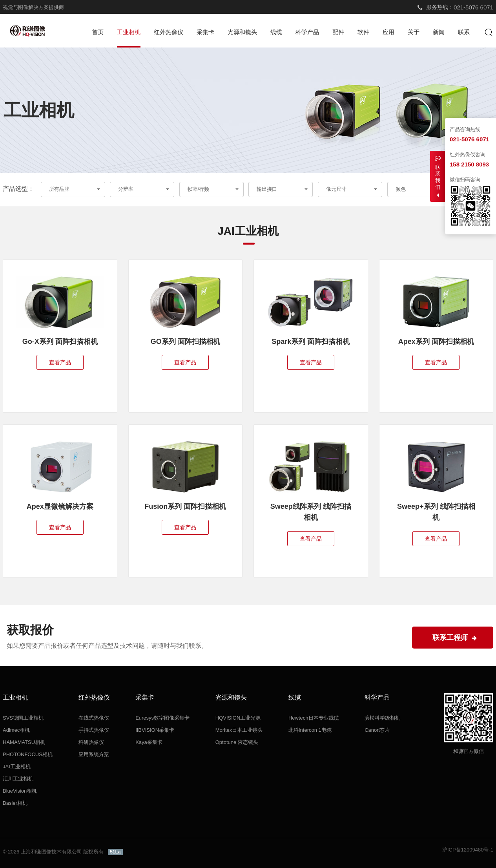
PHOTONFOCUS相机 (28, 754)
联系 (464, 32)
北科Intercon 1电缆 (310, 730)
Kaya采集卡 (149, 742)
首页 (98, 32)
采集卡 (205, 32)
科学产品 (307, 32)
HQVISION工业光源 (238, 718)
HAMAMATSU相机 (24, 742)
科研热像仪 (91, 742)
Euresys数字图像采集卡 (162, 718)
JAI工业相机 (17, 767)
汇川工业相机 (18, 779)
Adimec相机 (16, 730)
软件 (363, 32)
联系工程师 (455, 638)
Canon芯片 (377, 730)
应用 (388, 32)
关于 (414, 32)
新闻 (439, 32)
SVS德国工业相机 (23, 718)
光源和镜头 (242, 32)
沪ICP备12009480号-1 (468, 850)
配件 (338, 32)
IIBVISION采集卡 (155, 730)
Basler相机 (15, 803)
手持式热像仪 (94, 730)
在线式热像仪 (94, 718)
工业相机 (129, 32)
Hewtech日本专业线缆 (314, 718)
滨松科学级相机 (382, 718)
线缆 (276, 32)
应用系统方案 (94, 754)
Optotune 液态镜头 (237, 742)
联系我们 (438, 176)
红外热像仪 (169, 32)
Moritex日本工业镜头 (239, 730)
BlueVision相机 (20, 791)
